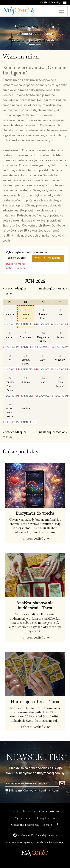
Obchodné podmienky (25, 825)
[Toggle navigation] (62, 11)
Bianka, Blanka (26, 360)
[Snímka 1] (32, 45)
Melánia (26, 407)
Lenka (60, 312)
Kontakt (47, 825)
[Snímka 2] (38, 45)
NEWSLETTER (35, 757)
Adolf (43, 358)
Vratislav (60, 358)
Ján (43, 380)
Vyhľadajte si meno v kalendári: (27, 252)
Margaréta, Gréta (43, 337)
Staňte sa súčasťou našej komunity (37, 835)
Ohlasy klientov (45, 818)
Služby (14, 811)
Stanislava (26, 335)
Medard (10, 335)
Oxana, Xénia (26, 314)
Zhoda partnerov (49, 811)
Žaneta (10, 312)
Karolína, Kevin (43, 314)
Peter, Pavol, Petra (10, 411)
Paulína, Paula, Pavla (10, 384)
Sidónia (26, 380)
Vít (10, 358)
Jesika (60, 335)
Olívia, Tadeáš (60, 382)
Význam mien (24, 818)
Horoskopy (29, 811)
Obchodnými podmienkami (41, 790)
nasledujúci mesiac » (53, 288)
